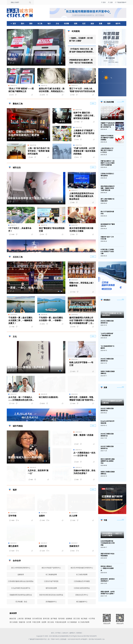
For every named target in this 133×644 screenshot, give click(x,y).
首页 (14, 24)
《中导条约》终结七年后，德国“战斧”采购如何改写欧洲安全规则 (81, 50)
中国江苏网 (36, 622)
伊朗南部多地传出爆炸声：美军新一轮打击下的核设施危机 (81, 61)
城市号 (118, 24)
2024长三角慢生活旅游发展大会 (107, 360)
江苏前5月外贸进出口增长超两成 (107, 175)
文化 (57, 24)
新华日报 (46, 619)
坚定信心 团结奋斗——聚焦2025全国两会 (107, 568)
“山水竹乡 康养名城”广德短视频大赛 (107, 334)
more (123, 101)
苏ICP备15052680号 (90, 636)
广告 (93, 251)
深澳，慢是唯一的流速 (83, 435)
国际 (31, 24)
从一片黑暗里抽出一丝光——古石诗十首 (84, 454)
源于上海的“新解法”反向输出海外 (107, 200)
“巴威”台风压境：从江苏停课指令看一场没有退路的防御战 (84, 151)
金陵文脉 (43, 546)
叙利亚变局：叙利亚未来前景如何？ (108, 580)
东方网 (29, 622)
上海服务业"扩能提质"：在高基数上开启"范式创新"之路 (84, 133)
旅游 (92, 24)
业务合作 (65, 633)
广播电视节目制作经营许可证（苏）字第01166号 (44, 639)
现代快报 (61, 619)
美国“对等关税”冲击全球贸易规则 (107, 555)
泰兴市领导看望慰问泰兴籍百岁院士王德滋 (81, 230)
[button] (58, 63)
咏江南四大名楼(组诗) (49, 397)
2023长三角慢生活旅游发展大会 (107, 447)
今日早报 (92, 619)
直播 (101, 24)
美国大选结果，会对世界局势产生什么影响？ (108, 593)
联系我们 (79, 633)
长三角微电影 (72, 622)
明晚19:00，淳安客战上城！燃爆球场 (82, 284)
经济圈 (66, 24)
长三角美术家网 (84, 622)
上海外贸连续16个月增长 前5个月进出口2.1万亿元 (107, 150)
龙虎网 (44, 622)
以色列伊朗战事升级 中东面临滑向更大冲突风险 (108, 543)
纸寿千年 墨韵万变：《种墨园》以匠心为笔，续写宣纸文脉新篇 (84, 115)
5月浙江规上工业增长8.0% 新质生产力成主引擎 (107, 251)
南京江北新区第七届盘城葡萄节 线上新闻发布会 (108, 461)
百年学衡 (12, 516)
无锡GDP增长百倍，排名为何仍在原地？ (84, 472)
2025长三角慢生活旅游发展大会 (107, 322)
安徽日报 (22, 622)
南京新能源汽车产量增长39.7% (108, 225)
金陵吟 (42, 516)
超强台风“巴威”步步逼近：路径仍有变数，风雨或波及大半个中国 (52, 90)
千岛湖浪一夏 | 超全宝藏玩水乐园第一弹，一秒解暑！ (51, 319)
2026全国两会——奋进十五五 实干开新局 (112, 534)
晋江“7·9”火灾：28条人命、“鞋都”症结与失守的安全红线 (82, 90)
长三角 (40, 24)
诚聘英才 (72, 633)
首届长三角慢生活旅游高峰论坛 (108, 372)
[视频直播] (123, 387)
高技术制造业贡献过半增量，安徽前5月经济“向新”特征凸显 (108, 188)
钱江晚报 (84, 619)
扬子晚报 (54, 619)
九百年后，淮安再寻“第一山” (38, 472)
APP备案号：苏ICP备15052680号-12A (93, 639)
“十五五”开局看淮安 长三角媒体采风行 (112, 314)
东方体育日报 (37, 619)
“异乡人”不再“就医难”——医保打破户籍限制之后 (21, 90)
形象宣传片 (74, 546)
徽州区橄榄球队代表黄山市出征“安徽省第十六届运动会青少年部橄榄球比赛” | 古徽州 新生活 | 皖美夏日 (82, 320)
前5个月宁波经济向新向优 (107, 212)
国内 (23, 24)
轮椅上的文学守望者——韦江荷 (81, 364)
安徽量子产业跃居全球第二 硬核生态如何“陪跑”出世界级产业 (108, 125)
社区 (84, 24)
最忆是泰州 (13, 546)
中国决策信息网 (61, 622)
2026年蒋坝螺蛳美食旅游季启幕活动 (112, 402)
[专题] (123, 520)
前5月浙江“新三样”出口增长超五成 (112, 116)
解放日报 (13, 619)
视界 (109, 24)
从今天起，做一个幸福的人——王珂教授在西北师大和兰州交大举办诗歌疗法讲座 (20, 399)
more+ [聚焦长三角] (93, 103)
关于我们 (58, 633)
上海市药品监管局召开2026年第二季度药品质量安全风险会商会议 (82, 196)
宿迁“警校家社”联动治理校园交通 (52, 230)
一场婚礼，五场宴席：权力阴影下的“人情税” (81, 39)
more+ (93, 167)
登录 (103, 2)
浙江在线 (51, 622)
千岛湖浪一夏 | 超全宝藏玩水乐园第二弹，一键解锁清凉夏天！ (20, 320)
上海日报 (20, 619)
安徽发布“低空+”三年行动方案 (107, 238)
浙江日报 (77, 619)
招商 (76, 24)
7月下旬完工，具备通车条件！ (20, 230)
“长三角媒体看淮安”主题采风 (107, 347)
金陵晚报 (69, 619)
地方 (49, 24)
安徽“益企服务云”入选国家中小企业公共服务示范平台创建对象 (108, 163)
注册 (110, 2)
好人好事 (73, 516)
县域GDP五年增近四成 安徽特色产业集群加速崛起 (107, 138)
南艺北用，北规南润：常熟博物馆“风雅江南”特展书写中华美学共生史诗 (82, 399)
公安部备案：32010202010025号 (70, 639)
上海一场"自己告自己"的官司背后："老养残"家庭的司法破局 (39, 151)
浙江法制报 (14, 622)
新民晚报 (28, 619)
